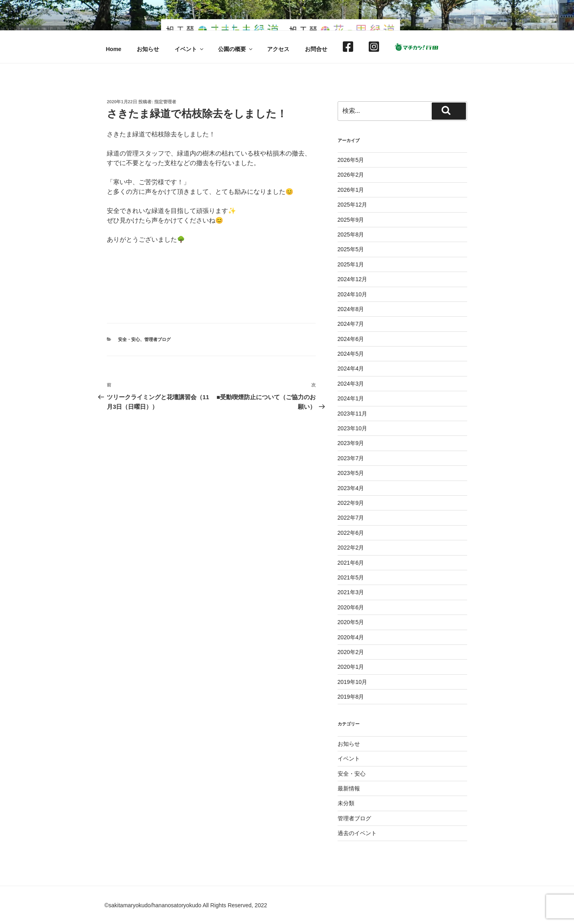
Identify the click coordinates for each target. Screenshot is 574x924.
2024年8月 (351, 309)
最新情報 (349, 788)
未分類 (346, 803)
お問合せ (316, 49)
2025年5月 (351, 249)
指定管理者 (165, 102)
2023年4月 (351, 488)
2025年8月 (351, 234)
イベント (190, 49)
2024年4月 (351, 368)
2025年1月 (351, 264)
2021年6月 (351, 563)
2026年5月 (351, 160)
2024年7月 (351, 324)
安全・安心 (129, 339)
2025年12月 (353, 205)
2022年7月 (351, 518)
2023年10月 (353, 428)
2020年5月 (351, 622)
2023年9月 (351, 443)
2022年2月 (351, 548)
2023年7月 (351, 458)
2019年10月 (353, 682)
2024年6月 (351, 339)
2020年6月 (351, 607)
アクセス (278, 49)
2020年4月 (351, 637)
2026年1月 (351, 190)
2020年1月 (351, 667)
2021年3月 (351, 592)
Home (114, 49)
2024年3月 (351, 384)
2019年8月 (351, 697)
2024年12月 (353, 279)
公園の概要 (236, 49)
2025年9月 (351, 220)
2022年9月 (351, 503)
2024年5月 (351, 354)
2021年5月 (351, 577)
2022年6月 (351, 533)
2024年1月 (351, 398)
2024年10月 (353, 294)
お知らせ (148, 49)
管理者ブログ (157, 339)
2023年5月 (351, 473)
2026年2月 (351, 175)
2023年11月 (353, 414)
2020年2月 (351, 652)
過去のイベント (357, 833)
